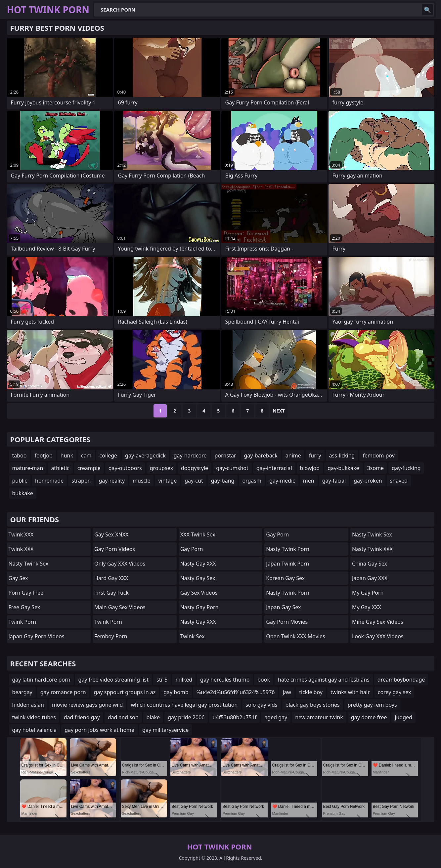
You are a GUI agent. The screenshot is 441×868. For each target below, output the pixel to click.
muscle (141, 481)
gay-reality (112, 481)
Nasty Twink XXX (372, 549)
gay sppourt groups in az (125, 692)
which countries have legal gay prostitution (184, 705)
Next (279, 411)
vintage (167, 481)
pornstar (225, 455)
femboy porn (111, 636)
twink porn (108, 622)
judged (403, 717)
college (109, 455)
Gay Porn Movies (287, 622)
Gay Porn (277, 534)
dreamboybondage (401, 680)
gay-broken (368, 481)
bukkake (23, 493)
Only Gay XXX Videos (120, 564)
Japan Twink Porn (287, 564)
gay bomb (176, 692)
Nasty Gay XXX (198, 564)
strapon (81, 481)
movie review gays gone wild (88, 705)
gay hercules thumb (225, 680)
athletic (60, 468)
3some (375, 468)
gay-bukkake (343, 468)
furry (315, 455)
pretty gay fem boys (372, 705)
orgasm (252, 481)
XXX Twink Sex (198, 534)
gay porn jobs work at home (99, 730)
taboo (20, 455)
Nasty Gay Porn (199, 607)
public (20, 481)
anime (293, 455)
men (309, 481)
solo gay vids (261, 705)
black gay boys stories (313, 705)
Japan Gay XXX (370, 578)
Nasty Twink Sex (29, 564)
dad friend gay (82, 717)
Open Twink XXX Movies (295, 636)
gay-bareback (261, 455)
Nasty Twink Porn (288, 549)
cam (86, 455)
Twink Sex (193, 636)
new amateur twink (319, 717)
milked (184, 680)
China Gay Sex (370, 564)
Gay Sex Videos (199, 593)
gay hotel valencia (35, 730)
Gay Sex (18, 578)
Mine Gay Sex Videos (378, 622)
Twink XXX (21, 534)
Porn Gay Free (26, 593)
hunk (67, 455)
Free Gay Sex (24, 607)
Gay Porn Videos (115, 549)
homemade (49, 481)
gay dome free (369, 717)
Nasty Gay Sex (198, 578)
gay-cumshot (232, 468)
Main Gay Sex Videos (120, 607)
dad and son (123, 717)
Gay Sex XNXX (111, 534)
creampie (89, 468)
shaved (399, 481)
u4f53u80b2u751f (234, 717)
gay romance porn (63, 692)
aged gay (276, 717)
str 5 (162, 680)
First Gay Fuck (111, 593)
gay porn (192, 549)
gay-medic (282, 481)
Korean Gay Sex (285, 578)
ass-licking (342, 455)
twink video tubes (34, 717)
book (264, 680)
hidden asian (28, 705)
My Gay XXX (367, 607)
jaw (287, 692)
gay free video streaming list (114, 680)
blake (153, 717)
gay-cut (194, 481)
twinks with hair (350, 692)
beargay (22, 692)
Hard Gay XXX (111, 578)
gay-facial (334, 481)
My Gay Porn (368, 593)
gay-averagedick (145, 455)
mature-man (28, 468)
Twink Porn (22, 622)
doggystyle (195, 468)
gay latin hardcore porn (41, 680)
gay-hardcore (190, 455)
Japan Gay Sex (283, 607)
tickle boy (311, 692)
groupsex (161, 468)
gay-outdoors (125, 468)
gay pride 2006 (186, 717)
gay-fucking (406, 468)
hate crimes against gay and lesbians (324, 680)
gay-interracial (274, 468)
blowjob (310, 468)
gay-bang (223, 481)
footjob (43, 455)
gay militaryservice (165, 730)
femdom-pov (378, 455)
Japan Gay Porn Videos (37, 636)
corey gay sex (395, 692)
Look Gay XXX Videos (378, 636)
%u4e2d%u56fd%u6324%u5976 (236, 692)
